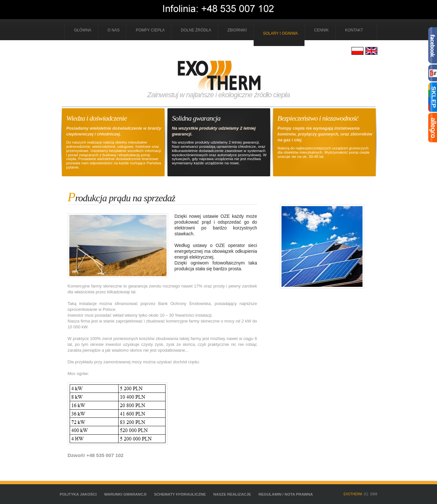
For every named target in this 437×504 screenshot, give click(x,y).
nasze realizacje (232, 494)
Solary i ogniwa (281, 33)
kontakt (354, 30)
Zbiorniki (237, 30)
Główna (83, 30)
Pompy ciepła (150, 30)
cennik (322, 30)
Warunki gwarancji (126, 494)
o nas (114, 30)
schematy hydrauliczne (180, 494)
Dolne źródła (196, 30)
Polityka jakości (78, 494)
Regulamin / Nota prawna (286, 494)
